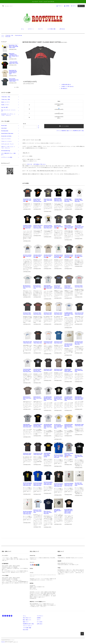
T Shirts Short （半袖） (10, 35)
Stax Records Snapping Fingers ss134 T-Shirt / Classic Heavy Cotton (48, 483)
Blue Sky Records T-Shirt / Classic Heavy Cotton (79, 256)
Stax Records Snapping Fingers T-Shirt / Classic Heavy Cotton (58, 456)
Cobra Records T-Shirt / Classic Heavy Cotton (58, 342)
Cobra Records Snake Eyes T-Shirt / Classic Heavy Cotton (68, 345)
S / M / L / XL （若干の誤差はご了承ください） (36, 164)
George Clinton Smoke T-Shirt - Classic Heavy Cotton (48, 200)
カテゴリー (31, 29)
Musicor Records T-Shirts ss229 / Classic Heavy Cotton (48, 512)
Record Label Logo (19, 35)
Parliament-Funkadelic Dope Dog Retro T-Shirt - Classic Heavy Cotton (48, 227)
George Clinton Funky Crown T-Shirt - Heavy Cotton (27, 200)
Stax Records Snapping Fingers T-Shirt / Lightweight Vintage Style (69, 455)
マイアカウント (40, 616)
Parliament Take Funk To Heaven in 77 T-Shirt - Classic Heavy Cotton (38, 227)
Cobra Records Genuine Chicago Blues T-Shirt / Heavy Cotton (58, 256)
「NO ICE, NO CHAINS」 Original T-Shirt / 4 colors (14, 63)
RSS (24, 630)
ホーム (22, 29)
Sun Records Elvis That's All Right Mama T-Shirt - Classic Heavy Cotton (59, 426)
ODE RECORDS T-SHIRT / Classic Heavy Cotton (79, 425)
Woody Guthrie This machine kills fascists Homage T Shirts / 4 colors (13, 72)
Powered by (10, 642)
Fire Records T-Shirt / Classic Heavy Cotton (79, 286)
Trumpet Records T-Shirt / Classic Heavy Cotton (38, 454)
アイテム (81, 6)
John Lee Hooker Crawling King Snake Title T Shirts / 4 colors (14, 80)
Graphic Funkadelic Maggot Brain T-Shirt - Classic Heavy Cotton (58, 200)
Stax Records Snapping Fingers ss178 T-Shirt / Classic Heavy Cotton (27, 484)
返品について (69, 131)
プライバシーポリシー (27, 626)
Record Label (8, 37)
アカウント (60, 6)
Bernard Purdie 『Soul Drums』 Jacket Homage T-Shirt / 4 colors (14, 46)
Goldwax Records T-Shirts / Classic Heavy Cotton (79, 370)
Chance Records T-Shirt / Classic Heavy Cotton (79, 314)
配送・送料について (27, 620)
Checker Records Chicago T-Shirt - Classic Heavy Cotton (58, 287)
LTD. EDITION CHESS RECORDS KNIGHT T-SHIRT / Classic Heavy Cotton (48, 399)
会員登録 (67, 6)
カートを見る (40, 622)
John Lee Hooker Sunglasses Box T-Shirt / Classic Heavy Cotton (79, 227)
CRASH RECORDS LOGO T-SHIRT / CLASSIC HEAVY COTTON (47, 455)
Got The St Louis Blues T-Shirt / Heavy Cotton (27, 256)
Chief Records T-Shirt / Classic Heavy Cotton (48, 314)
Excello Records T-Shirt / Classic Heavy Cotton (38, 342)
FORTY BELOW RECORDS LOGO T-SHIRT (58, 511)
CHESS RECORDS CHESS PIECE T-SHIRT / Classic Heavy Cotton (48, 287)
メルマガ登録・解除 (51, 29)
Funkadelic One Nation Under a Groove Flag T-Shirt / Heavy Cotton (27, 227)
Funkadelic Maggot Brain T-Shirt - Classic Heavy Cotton (68, 200)
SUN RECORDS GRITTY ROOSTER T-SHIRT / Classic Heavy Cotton (38, 426)
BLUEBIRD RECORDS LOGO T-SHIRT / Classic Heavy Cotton (69, 314)
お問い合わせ (62, 29)
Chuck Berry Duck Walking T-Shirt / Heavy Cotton (58, 227)
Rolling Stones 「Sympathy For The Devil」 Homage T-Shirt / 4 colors (14, 55)
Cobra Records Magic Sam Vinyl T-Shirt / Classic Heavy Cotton (27, 370)
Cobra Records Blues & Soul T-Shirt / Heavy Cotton (38, 256)
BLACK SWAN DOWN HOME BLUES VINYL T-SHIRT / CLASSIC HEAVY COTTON (69, 511)
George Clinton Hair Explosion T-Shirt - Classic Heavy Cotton (37, 200)
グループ (41, 29)
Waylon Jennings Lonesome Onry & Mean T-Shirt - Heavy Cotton (69, 227)
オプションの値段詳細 (61, 131)
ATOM (27, 630)
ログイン (74, 6)
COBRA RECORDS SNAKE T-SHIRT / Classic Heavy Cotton (68, 370)
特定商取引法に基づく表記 (78, 131)
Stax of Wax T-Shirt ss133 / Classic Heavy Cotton (79, 456)
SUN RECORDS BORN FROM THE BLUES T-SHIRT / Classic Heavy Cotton (48, 426)
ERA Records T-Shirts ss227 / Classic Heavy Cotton (37, 511)
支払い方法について (27, 618)
